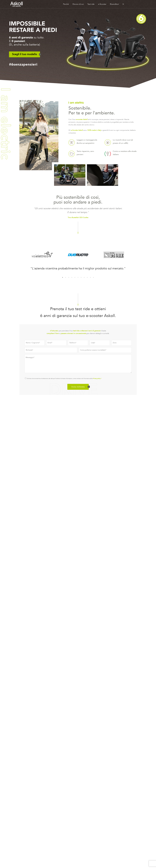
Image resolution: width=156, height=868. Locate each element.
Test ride (91, 4)
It (123, 4)
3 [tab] (69, 277)
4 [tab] (72, 277)
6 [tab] (78, 277)
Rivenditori (114, 4)
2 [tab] (66, 277)
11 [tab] (93, 277)
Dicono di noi (78, 4)
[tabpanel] (78, 268)
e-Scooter (102, 4)
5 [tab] (75, 277)
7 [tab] (81, 277)
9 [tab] (87, 277)
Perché (66, 4)
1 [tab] (63, 277)
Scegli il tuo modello (25, 54)
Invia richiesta (78, 387)
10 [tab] (90, 277)
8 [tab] (84, 277)
